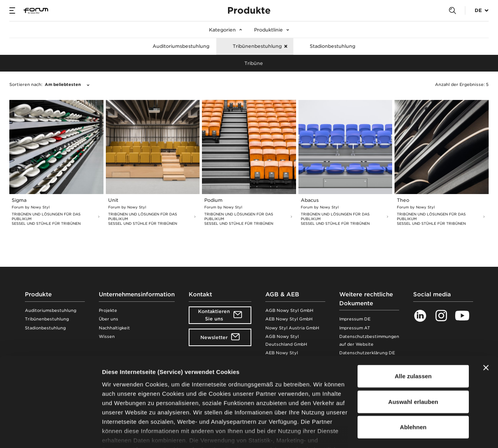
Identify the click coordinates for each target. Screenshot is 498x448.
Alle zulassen (413, 329)
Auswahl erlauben (413, 354)
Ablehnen (413, 380)
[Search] (452, 11)
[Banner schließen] (486, 321)
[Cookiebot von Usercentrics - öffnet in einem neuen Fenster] (50, 433)
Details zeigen (414, 433)
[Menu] (12, 10)
